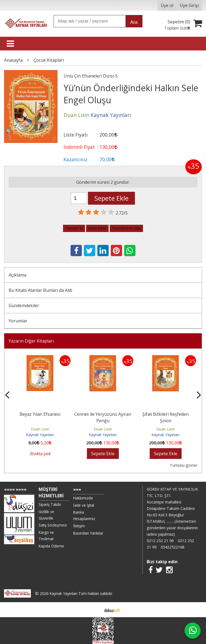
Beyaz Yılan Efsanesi (40, 414)
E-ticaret (95, 610)
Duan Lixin (40, 429)
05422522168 (172, 547)
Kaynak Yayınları (40, 435)
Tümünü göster (184, 465)
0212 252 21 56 (160, 541)
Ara (134, 22)
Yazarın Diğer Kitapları (31, 341)
